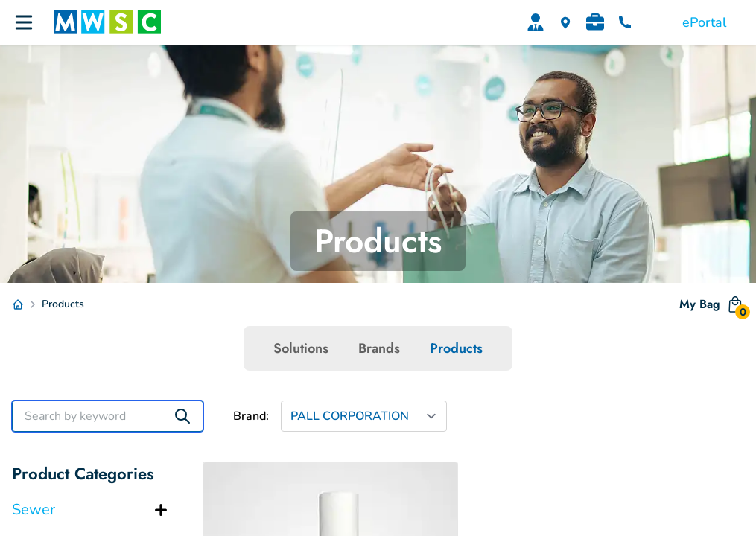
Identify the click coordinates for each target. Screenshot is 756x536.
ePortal (704, 22)
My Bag (712, 307)
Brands (379, 348)
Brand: (251, 416)
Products (456, 348)
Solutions (301, 348)
